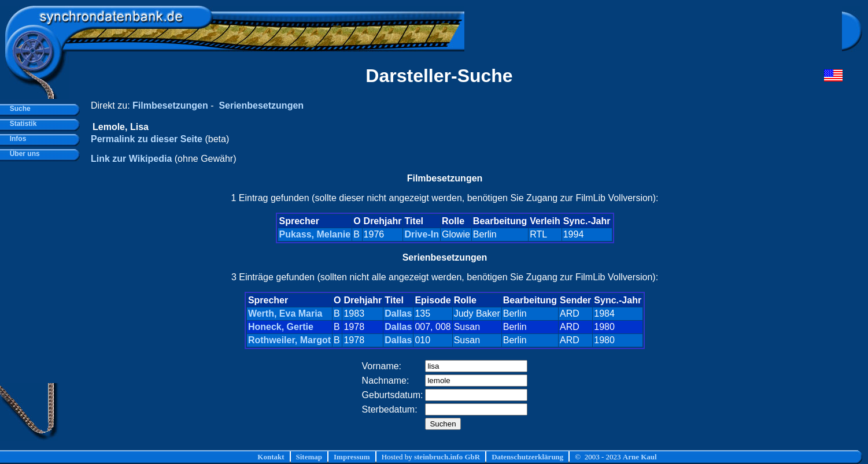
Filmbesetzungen (170, 105)
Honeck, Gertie (281, 327)
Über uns (23, 154)
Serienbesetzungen (261, 105)
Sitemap (309, 457)
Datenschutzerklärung (527, 457)
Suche (18, 109)
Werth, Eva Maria (285, 313)
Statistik (21, 124)
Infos (16, 139)
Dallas (398, 313)
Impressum (352, 457)
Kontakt (271, 457)
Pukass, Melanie (315, 234)
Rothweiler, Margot (289, 340)
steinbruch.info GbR (447, 457)
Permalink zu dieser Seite (147, 139)
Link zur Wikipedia (131, 159)
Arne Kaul (640, 457)
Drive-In (422, 234)
